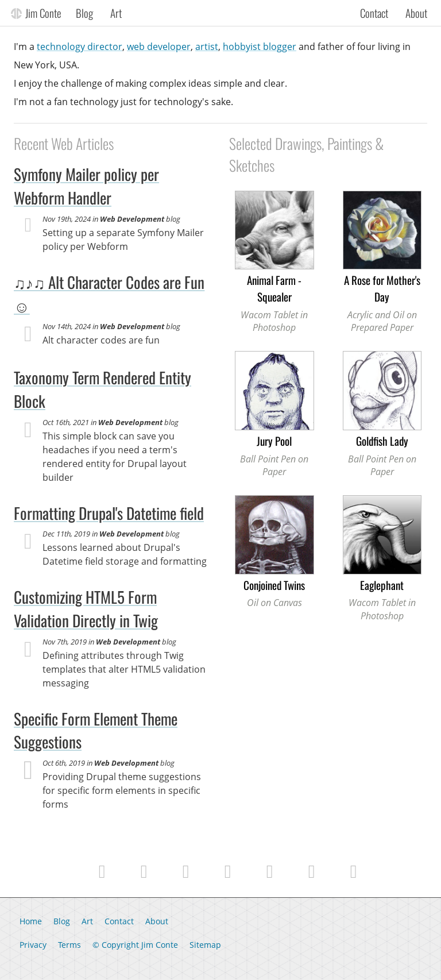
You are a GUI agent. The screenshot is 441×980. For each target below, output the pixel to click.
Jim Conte (43, 13)
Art (116, 13)
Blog (84, 13)
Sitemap (205, 945)
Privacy (33, 945)
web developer (159, 47)
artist (207, 47)
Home (31, 921)
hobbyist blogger (260, 47)
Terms (69, 945)
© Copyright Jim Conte (135, 945)
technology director (80, 47)
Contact (374, 13)
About (416, 13)
